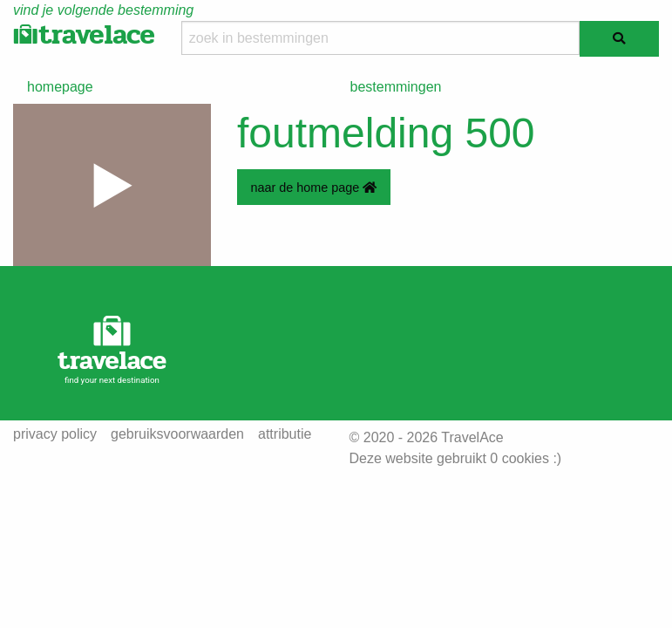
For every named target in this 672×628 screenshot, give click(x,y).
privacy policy (55, 434)
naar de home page (313, 188)
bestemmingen (396, 87)
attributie (285, 434)
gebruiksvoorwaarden (177, 434)
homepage (60, 87)
